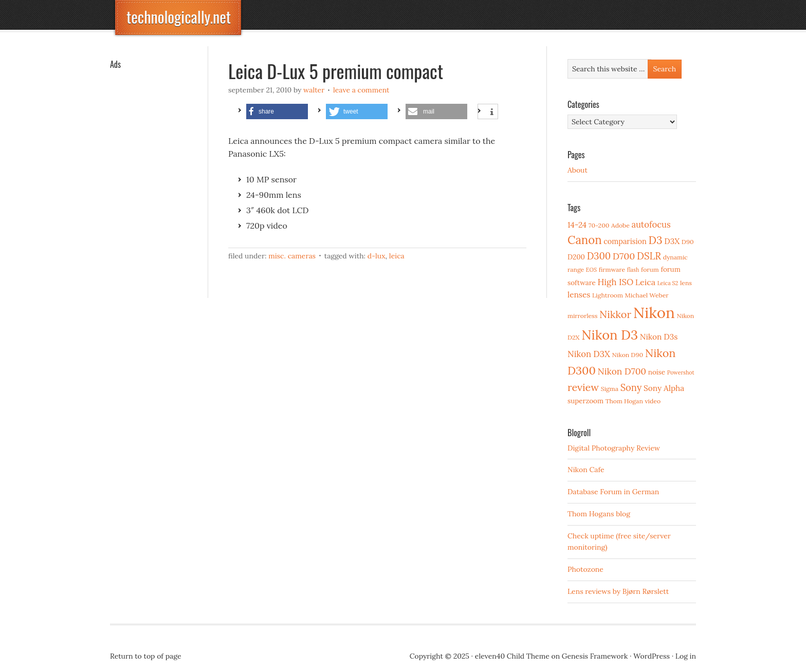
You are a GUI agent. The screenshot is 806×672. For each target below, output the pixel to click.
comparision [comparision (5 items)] (625, 241)
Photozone (585, 569)
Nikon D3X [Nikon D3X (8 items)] (589, 354)
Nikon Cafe (586, 470)
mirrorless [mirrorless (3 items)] (582, 316)
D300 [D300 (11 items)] (599, 256)
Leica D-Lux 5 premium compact (336, 71)
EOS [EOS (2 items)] (591, 270)
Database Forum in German (613, 492)
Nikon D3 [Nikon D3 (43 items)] (610, 335)
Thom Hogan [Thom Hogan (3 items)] (624, 401)
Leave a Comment (361, 90)
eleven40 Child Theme (512, 656)
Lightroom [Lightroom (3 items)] (608, 295)
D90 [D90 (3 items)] (688, 242)
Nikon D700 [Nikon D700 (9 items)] (622, 371)
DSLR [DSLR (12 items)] (649, 256)
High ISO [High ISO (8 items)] (615, 282)
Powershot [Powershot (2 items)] (681, 372)
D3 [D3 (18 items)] (655, 240)
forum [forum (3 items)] (650, 269)
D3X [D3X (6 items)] (672, 241)
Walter (314, 90)
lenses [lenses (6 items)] (579, 295)
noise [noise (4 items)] (657, 372)
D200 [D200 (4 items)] (576, 257)
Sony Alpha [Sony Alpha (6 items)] (664, 388)
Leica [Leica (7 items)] (645, 282)
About (578, 170)
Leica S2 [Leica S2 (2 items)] (668, 283)
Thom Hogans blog (599, 514)
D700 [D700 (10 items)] (624, 256)
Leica (397, 256)
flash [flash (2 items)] (633, 270)
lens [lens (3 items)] (686, 283)
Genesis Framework (595, 656)
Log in (686, 656)
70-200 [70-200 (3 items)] (599, 225)
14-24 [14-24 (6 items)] (577, 225)
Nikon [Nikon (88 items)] (654, 312)
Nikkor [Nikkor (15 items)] (615, 314)
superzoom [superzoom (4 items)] (585, 401)
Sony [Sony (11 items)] (631, 388)
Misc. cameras (292, 256)
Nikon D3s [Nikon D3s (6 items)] (659, 337)
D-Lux (377, 256)
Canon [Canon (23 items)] (585, 240)
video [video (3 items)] (653, 401)
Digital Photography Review (614, 448)
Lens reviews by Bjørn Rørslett (618, 591)
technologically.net (179, 17)
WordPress (652, 656)
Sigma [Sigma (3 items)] (610, 389)
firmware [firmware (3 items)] (612, 269)
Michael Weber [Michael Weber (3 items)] (647, 295)
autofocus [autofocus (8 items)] (651, 225)
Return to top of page (146, 656)
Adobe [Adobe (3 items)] (620, 225)
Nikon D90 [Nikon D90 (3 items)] (627, 355)
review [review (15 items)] (583, 387)
